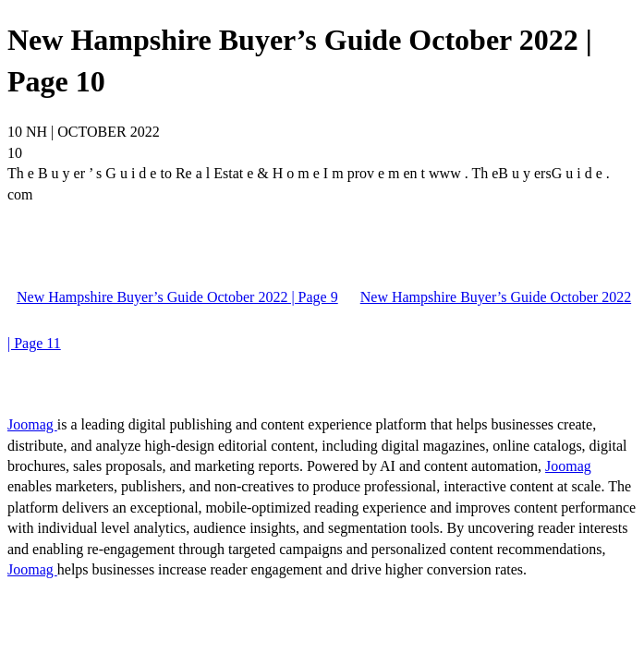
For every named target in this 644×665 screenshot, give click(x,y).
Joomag (32, 424)
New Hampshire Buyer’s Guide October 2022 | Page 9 (177, 297)
